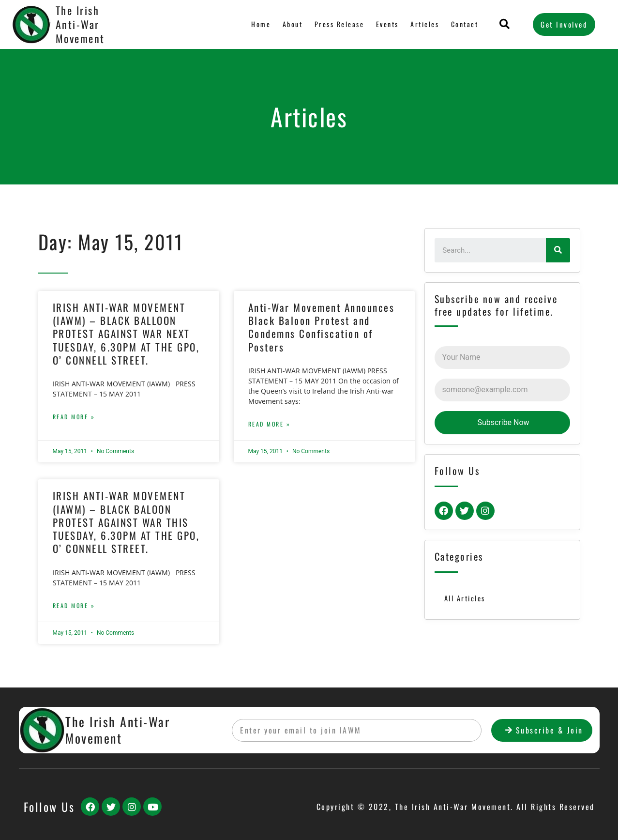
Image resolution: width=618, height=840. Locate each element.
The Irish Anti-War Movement (80, 24)
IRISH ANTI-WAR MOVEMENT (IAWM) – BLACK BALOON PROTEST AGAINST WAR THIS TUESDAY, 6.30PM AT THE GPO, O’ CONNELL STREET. (126, 522)
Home (259, 24)
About (291, 24)
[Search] (558, 250)
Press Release (338, 24)
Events (386, 24)
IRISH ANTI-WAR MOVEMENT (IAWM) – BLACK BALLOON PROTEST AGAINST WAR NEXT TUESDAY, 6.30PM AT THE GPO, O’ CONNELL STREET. (126, 334)
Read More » (74, 417)
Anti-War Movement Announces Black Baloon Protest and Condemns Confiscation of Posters (322, 327)
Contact (464, 24)
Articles (424, 24)
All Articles (465, 598)
